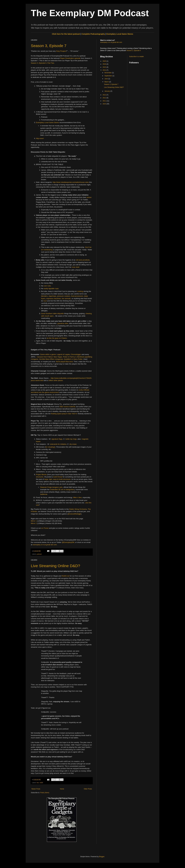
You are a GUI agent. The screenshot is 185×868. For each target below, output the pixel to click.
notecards (54, 444)
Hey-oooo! (40, 138)
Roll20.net (65, 576)
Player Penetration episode (70, 58)
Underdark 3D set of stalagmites (62, 490)
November (108, 73)
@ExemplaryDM (68, 542)
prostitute (86, 260)
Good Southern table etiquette (52, 313)
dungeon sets (57, 487)
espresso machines (54, 298)
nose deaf (76, 267)
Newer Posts (36, 789)
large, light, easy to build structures (57, 479)
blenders (44, 296)
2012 (105, 98)
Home (62, 789)
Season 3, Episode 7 (49, 46)
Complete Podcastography (93, 34)
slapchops (52, 296)
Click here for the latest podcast (66, 34)
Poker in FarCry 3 (70, 357)
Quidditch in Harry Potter (73, 359)
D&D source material (67, 407)
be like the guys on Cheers (57, 338)
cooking (80, 291)
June (106, 79)
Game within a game (48, 354)
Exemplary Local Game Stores (120, 34)
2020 (105, 61)
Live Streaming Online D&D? (55, 566)
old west (79, 260)
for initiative (62, 444)
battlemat (44, 494)
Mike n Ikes (77, 497)
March (107, 82)
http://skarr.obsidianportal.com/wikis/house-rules (71, 182)
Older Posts (88, 789)
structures (40, 477)
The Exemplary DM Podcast (90, 13)
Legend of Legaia (63, 354)
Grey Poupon (61, 51)
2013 (105, 95)
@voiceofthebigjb (74, 514)
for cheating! (50, 447)
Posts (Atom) (45, 793)
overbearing (48, 250)
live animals (66, 298)
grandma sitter (63, 323)
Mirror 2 (34, 523)
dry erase (73, 444)
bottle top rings (71, 439)
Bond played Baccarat (64, 362)
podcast (39, 554)
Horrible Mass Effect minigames (51, 359)
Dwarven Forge (46, 487)
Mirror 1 (34, 521)
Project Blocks (41, 475)
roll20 (41, 783)
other (55, 380)
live (38, 783)
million (51, 380)
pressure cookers (64, 296)
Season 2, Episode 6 (134, 51)
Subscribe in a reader (137, 57)
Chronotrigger (76, 354)
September (108, 76)
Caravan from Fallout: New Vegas (49, 357)
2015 (105, 67)
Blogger (102, 857)
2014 (105, 70)
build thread (58, 477)
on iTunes (45, 528)
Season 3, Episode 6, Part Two (42, 63)
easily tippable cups (51, 289)
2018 (105, 64)
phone (89, 197)
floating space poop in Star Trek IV (64, 414)
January (107, 91)
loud (45, 301)
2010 (105, 104)
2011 (105, 101)
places (60, 380)
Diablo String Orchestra (78, 509)
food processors (77, 296)
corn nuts (47, 286)
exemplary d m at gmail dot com (45, 545)
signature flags (57, 439)
